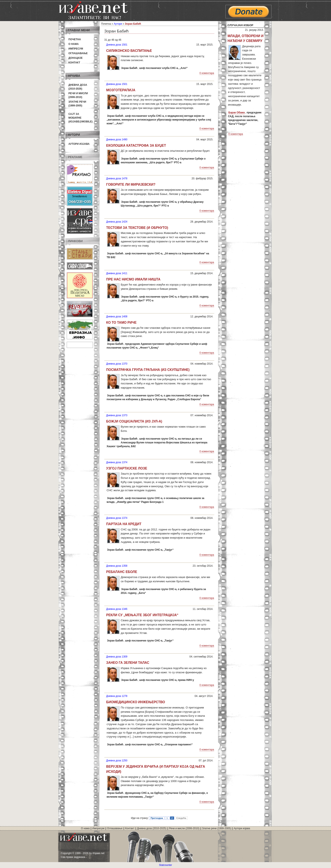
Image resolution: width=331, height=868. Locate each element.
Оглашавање (78, 53)
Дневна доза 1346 (117, 609)
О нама (74, 44)
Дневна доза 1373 (117, 415)
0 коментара (207, 73)
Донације (75, 58)
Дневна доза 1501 (117, 45)
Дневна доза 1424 (117, 222)
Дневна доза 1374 (117, 462)
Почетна (75, 39)
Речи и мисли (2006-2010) (184, 828)
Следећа (181, 818)
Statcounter (165, 865)
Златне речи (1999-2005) (216, 828)
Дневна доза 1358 (117, 566)
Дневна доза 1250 (117, 761)
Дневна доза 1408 (117, 317)
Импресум (76, 49)
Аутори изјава (79, 144)
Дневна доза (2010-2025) (152, 828)
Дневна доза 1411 (117, 273)
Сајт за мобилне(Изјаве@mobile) (81, 118)
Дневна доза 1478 (117, 178)
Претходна (157, 818)
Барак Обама (237, 113)
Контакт (74, 63)
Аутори (118, 24)
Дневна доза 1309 (117, 657)
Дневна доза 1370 (117, 364)
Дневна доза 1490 (117, 140)
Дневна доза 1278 (117, 696)
